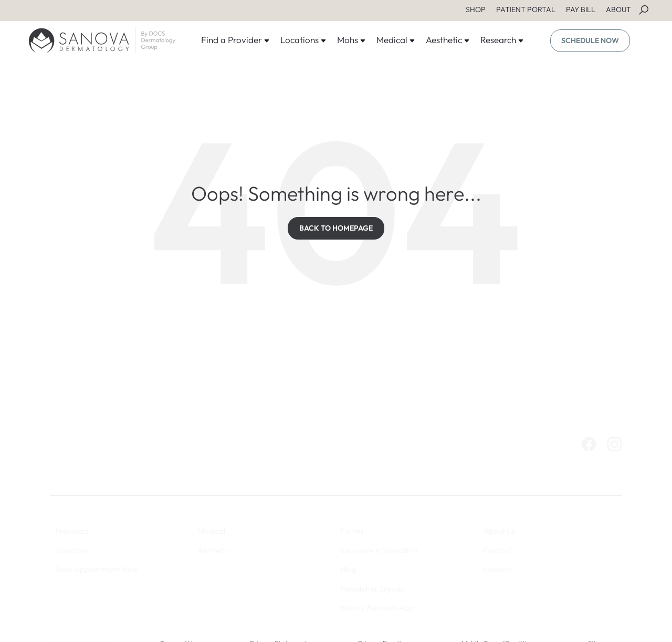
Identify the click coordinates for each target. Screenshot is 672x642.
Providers (72, 531)
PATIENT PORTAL (526, 9)
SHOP (476, 9)
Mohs (351, 40)
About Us (499, 531)
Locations (303, 40)
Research (502, 40)
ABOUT (618, 9)
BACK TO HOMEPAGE (336, 228)
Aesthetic (448, 40)
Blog (349, 569)
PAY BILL (581, 9)
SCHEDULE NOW (590, 40)
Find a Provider (235, 40)
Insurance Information (379, 550)
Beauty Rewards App (377, 608)
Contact (497, 550)
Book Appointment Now (97, 569)
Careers (497, 569)
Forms (352, 531)
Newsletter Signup (372, 589)
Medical (396, 40)
